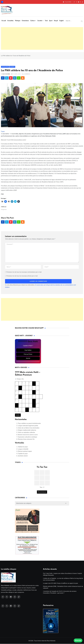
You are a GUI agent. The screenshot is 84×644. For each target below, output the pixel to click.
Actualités (10, 21)
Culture (32, 21)
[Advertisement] (42, 38)
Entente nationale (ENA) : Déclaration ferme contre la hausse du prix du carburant (63, 587)
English (61, 21)
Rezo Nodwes (6, 74)
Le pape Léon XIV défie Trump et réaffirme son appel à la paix (60, 583)
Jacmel (28, 358)
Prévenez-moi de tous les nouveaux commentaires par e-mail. (24, 272)
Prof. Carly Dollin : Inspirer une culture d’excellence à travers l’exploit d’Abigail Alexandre (62, 574)
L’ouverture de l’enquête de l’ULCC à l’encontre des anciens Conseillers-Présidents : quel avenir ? (60, 592)
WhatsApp (78, 640)
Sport (51, 21)
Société (40, 21)
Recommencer (42, 492)
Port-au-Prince (28, 354)
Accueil (4, 21)
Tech (46, 21)
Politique (18, 21)
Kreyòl (56, 21)
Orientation (25, 21)
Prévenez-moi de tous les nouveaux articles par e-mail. (22, 276)
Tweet (3, 132)
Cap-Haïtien (28, 350)
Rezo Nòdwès (51, 641)
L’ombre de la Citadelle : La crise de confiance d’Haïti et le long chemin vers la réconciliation (63, 579)
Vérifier (18, 415)
